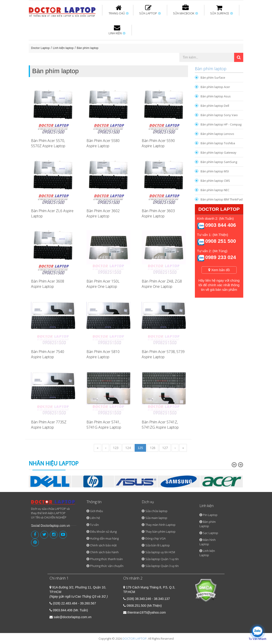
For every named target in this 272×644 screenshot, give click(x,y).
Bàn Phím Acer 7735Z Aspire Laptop (49, 425)
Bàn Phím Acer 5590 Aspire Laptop (158, 143)
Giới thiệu (96, 511)
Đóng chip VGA (156, 538)
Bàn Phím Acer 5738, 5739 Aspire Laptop (163, 354)
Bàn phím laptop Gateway (218, 152)
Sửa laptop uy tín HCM (160, 552)
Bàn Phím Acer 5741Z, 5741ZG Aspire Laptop (160, 425)
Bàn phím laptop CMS (215, 181)
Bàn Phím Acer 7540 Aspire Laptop (48, 354)
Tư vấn (94, 525)
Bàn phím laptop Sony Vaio (219, 115)
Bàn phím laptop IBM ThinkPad (222, 199)
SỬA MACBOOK (185, 10)
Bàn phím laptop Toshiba (218, 143)
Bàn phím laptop (88, 48)
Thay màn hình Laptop (160, 525)
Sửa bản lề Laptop (158, 545)
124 (128, 448)
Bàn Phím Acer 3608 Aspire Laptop (48, 284)
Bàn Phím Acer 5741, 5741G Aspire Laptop (104, 425)
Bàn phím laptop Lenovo (217, 134)
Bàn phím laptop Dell (215, 106)
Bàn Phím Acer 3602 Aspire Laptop (103, 213)
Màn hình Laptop (208, 542)
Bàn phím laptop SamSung (219, 162)
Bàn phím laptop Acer (215, 87)
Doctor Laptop (40, 48)
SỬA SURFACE (221, 10)
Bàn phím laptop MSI (215, 171)
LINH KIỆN (117, 30)
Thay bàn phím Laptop (160, 532)
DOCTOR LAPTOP (135, 639)
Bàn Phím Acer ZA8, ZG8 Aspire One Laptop (162, 284)
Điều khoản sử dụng (103, 532)
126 (153, 448)
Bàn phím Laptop (208, 524)
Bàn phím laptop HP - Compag (221, 124)
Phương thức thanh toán (106, 559)
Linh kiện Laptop (207, 553)
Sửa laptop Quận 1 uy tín (162, 559)
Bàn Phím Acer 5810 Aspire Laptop (103, 354)
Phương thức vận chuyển (107, 566)
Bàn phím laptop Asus (216, 96)
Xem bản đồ (219, 270)
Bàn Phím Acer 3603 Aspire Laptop (158, 213)
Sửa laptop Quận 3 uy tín (162, 566)
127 (165, 448)
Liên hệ (95, 518)
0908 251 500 (221, 241)
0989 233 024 (221, 257)
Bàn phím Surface (213, 77)
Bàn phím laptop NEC (215, 190)
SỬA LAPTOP (150, 10)
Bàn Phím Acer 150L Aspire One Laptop (103, 284)
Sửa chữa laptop (156, 511)
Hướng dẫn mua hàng (104, 538)
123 (116, 448)
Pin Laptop (210, 515)
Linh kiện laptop (63, 48)
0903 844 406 (221, 225)
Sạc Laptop (211, 533)
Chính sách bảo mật (103, 545)
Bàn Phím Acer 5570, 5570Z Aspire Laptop (48, 143)
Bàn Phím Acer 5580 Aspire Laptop (103, 143)
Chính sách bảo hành (104, 552)
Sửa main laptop (156, 518)
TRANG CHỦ (119, 10)
